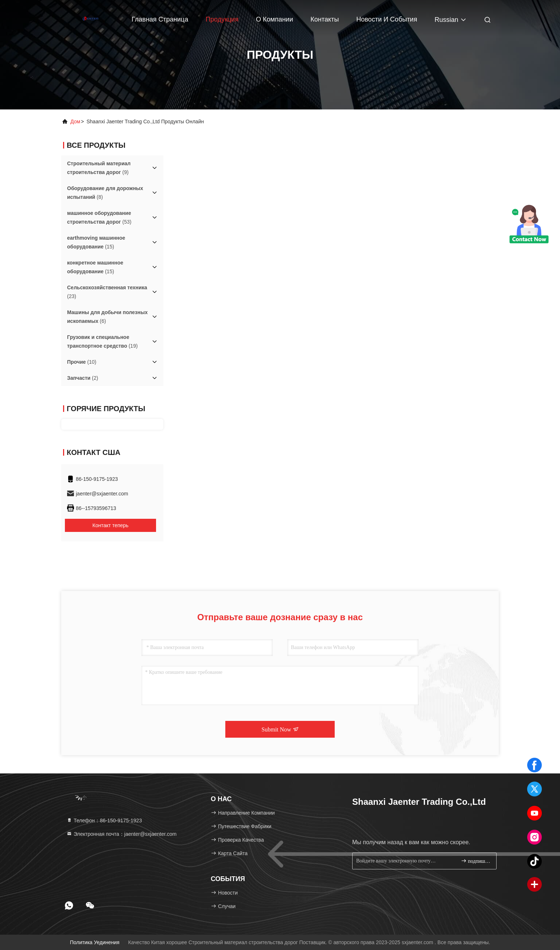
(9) (99, 168)
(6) (107, 317)
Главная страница (160, 19)
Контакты (325, 19)
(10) (82, 362)
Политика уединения (95, 942)
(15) (96, 242)
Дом (75, 121)
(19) (102, 341)
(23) (107, 292)
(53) (99, 217)
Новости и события (387, 19)
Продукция (222, 19)
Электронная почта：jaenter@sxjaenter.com (121, 834)
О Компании (275, 19)
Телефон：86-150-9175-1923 (104, 820)
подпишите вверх (476, 861)
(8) (105, 193)
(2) (83, 378)
